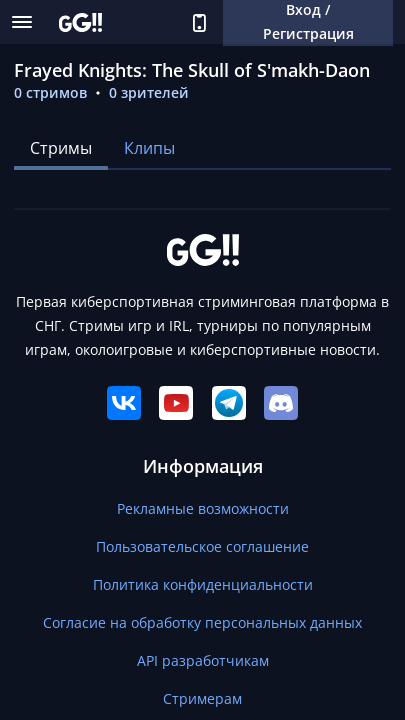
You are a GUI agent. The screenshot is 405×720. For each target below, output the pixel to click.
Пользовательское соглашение (202, 546)
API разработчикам (203, 660)
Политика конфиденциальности (203, 584)
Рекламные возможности (203, 508)
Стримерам (202, 698)
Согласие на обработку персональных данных (202, 622)
